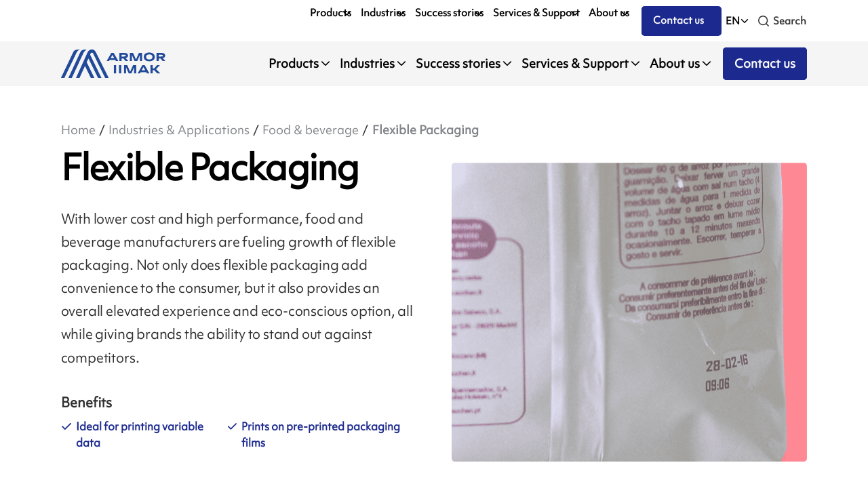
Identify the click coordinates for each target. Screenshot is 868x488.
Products (331, 13)
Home (78, 130)
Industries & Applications (179, 130)
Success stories (449, 13)
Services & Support (536, 13)
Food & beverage (311, 130)
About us (609, 13)
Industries (383, 13)
